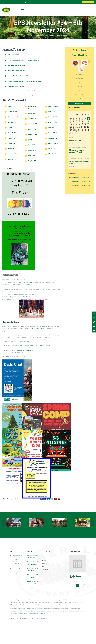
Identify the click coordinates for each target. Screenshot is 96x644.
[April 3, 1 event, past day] (82, 119)
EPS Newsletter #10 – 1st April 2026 (79, 177)
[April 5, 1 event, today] (88, 119)
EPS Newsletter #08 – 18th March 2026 (79, 186)
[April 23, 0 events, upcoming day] (79, 127)
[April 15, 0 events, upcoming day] (76, 125)
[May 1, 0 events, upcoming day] (82, 130)
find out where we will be (36, 348)
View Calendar (73, 166)
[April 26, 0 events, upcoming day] (88, 127)
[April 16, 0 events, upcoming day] (79, 125)
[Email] (59, 499)
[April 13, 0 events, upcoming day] (71, 125)
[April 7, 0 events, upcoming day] (74, 122)
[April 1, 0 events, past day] (76, 119)
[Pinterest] (55, 499)
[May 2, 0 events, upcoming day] (85, 130)
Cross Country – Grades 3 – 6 (79, 162)
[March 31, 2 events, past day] (74, 119)
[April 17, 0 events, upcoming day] (82, 125)
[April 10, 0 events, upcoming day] (82, 122)
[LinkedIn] (48, 499)
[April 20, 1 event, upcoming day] (71, 127)
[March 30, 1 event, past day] (71, 119)
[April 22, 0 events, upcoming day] (76, 127)
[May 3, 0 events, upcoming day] (88, 130)
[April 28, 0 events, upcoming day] (74, 130)
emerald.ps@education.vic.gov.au (22, 569)
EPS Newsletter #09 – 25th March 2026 (79, 182)
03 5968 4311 (16, 566)
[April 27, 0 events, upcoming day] (71, 130)
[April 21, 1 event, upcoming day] (74, 127)
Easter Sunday (75, 140)
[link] (26, 282)
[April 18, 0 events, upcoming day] (85, 125)
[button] (32, 55)
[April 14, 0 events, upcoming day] (74, 125)
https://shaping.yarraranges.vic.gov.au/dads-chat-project (34, 346)
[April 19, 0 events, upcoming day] (88, 125)
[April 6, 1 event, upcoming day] (71, 122)
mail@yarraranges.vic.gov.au (25, 350)
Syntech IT (33, 618)
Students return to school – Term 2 (77, 151)
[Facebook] (41, 499)
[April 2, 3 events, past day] (79, 119)
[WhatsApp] (52, 499)
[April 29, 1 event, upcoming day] (76, 130)
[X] (45, 499)
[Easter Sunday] (77, 556)
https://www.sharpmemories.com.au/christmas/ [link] (16, 297)
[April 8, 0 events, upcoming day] (76, 122)
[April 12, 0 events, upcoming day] (88, 122)
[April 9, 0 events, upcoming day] (79, 122)
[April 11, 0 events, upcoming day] (85, 122)
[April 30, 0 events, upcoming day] (79, 130)
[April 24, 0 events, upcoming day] (82, 127)
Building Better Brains (38, 328)
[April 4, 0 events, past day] (85, 119)
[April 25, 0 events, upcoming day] (85, 127)
